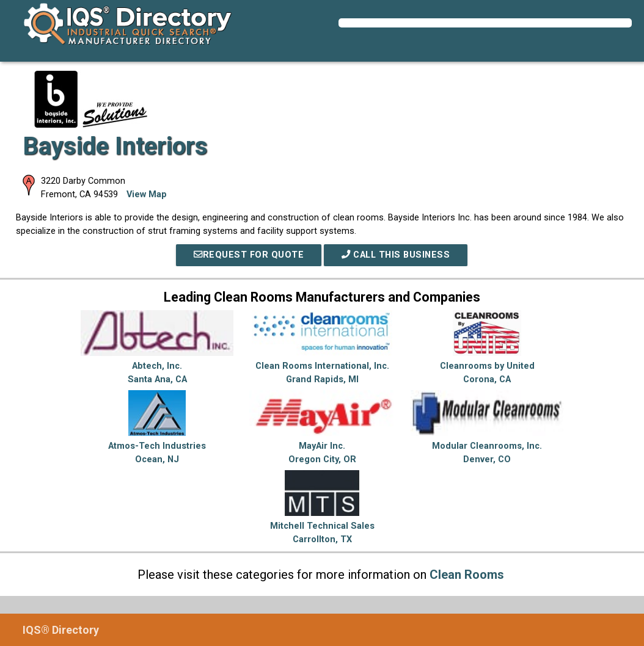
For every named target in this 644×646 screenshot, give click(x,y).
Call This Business (396, 255)
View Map (147, 194)
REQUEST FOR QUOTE (249, 255)
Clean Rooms (467, 575)
